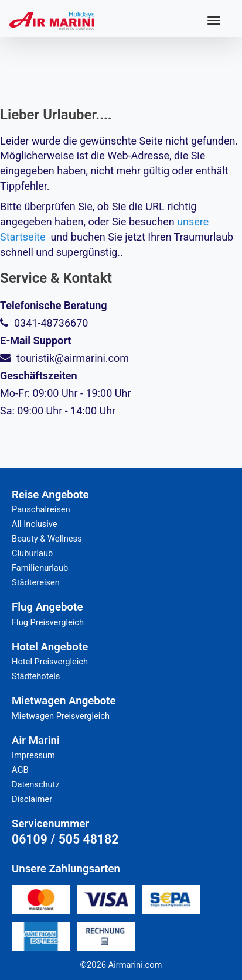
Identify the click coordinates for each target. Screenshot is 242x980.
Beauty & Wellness (47, 539)
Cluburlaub (32, 553)
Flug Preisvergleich (48, 622)
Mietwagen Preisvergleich (61, 716)
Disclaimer (32, 799)
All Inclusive (35, 524)
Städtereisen (36, 582)
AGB (20, 770)
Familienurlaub (40, 568)
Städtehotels (36, 676)
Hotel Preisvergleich (50, 662)
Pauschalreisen (41, 509)
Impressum (33, 755)
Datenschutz (36, 784)
